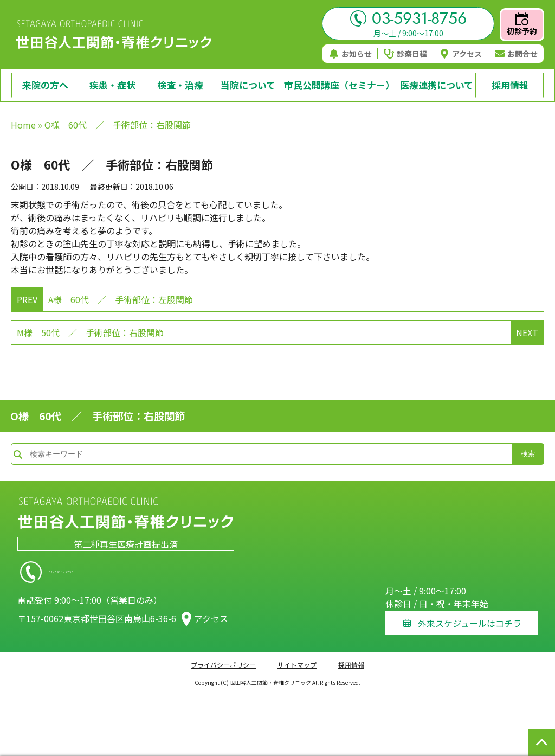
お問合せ (516, 54)
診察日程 (406, 54)
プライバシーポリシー (223, 658)
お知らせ (350, 54)
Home (23, 125)
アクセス (461, 54)
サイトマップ (297, 658)
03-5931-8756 (408, 18)
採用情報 (351, 658)
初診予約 (522, 24)
